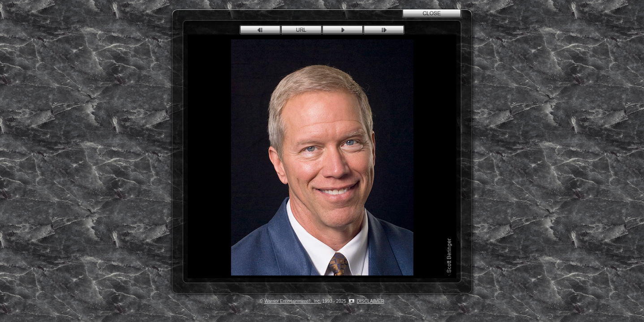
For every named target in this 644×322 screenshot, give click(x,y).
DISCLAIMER (371, 301)
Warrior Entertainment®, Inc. (292, 301)
